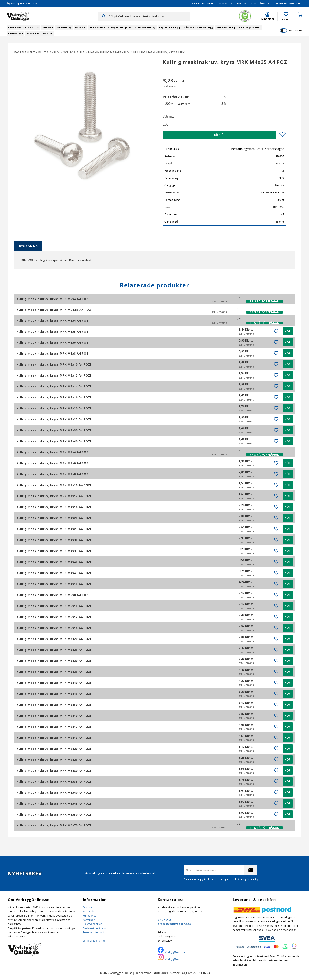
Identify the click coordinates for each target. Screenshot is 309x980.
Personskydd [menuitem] (15, 33)
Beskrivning (28, 246)
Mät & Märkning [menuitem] (226, 27)
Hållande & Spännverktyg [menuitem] (198, 27)
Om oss (87, 907)
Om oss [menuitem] (242, 4)
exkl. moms (296, 30)
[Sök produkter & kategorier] (150, 16)
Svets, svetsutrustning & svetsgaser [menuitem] (110, 27)
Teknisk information (95, 932)
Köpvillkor (89, 920)
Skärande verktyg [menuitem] (145, 27)
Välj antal (169, 117)
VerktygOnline (174, 959)
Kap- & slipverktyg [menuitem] (170, 27)
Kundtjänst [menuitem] (258, 4)
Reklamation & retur (95, 928)
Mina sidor (89, 911)
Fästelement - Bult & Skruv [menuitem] (23, 27)
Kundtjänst (89, 916)
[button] (286, 16)
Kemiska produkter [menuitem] (250, 27)
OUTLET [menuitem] (48, 33)
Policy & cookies (93, 924)
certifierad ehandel (94, 941)
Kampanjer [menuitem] (33, 33)
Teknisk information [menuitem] (287, 4)
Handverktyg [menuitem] (64, 27)
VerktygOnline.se (175, 952)
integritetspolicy (249, 879)
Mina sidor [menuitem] (225, 4)
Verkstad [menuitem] (48, 27)
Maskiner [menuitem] (81, 27)
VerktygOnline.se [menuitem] (203, 4)
